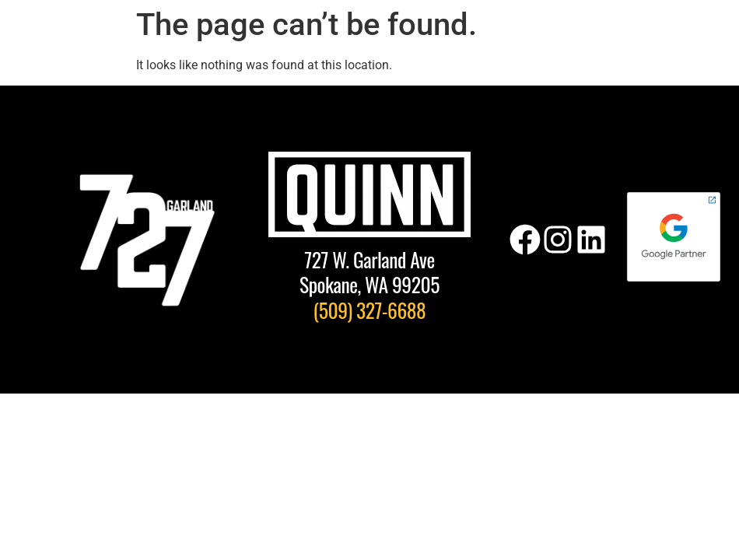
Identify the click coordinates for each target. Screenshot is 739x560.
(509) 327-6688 (370, 310)
